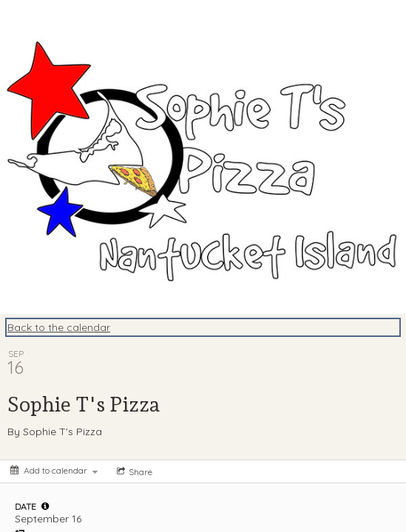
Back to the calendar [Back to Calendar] (59, 327)
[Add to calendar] (54, 470)
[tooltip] (45, 506)
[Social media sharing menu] (133, 471)
